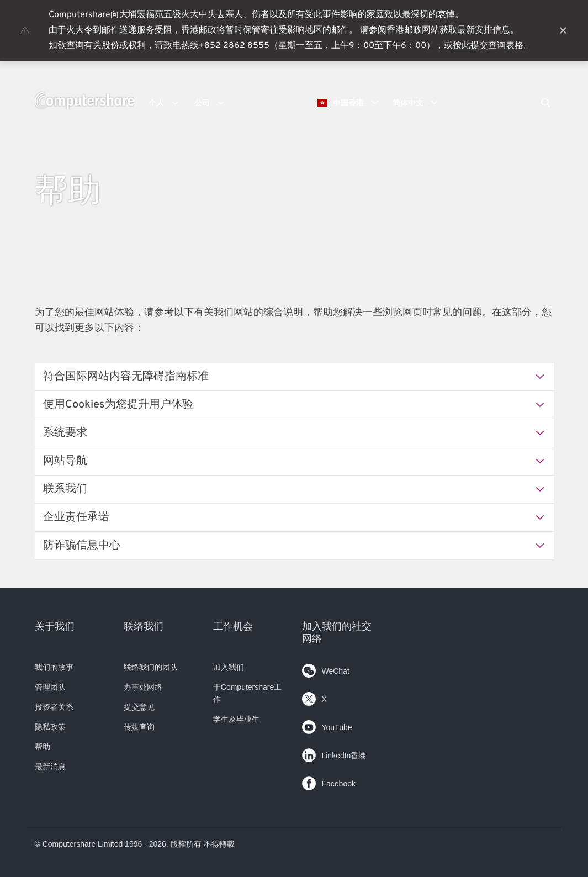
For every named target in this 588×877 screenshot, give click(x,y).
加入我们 (229, 667)
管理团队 (50, 687)
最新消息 (50, 767)
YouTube (327, 725)
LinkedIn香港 (334, 753)
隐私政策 (50, 727)
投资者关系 (54, 707)
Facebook (329, 781)
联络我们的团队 (151, 667)
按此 (462, 46)
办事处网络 (143, 687)
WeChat (325, 669)
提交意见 (139, 707)
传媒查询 (139, 727)
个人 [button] (167, 103)
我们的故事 (54, 667)
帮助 (43, 747)
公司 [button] (213, 103)
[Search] (545, 104)
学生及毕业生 (236, 719)
